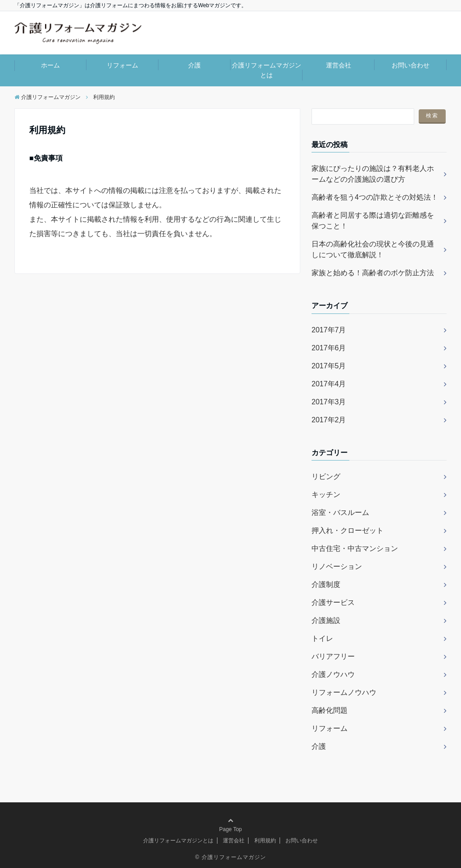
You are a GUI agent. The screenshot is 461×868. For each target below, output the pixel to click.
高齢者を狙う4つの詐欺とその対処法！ (375, 197)
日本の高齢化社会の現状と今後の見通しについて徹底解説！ (373, 249)
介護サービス (333, 602)
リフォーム (122, 65)
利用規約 (265, 841)
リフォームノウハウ (344, 692)
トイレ (322, 638)
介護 (194, 65)
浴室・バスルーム (340, 512)
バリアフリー (333, 656)
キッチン (326, 494)
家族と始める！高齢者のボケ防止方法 (373, 273)
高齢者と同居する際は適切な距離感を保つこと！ (373, 221)
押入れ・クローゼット (348, 530)
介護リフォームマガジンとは (267, 70)
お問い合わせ (411, 65)
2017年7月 (329, 330)
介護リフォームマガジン (234, 857)
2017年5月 (329, 366)
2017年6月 (329, 348)
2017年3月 (329, 402)
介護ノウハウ (333, 674)
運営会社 (339, 65)
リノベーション (337, 566)
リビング (326, 477)
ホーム (50, 65)
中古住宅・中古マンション (355, 548)
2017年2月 (329, 420)
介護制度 (326, 584)
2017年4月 (329, 384)
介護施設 (326, 620)
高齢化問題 (330, 710)
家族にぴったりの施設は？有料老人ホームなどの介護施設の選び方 (373, 174)
